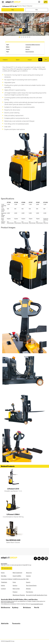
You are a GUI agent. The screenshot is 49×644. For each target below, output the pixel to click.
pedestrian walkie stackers (33, 45)
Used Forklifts (17, 576)
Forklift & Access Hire (19, 579)
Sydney (15, 607)
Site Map (4, 576)
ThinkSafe (4, 582)
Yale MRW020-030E (13, 540)
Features (5, 60)
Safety (3, 586)
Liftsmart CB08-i (13, 514)
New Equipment (17, 573)
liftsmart (28, 47)
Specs (18, 60)
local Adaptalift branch (37, 604)
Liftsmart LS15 (13, 489)
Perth (37, 607)
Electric (28, 49)
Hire (37, 10)
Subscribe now (7, 568)
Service (15, 586)
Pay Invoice (30, 592)
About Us (29, 573)
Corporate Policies (7, 579)
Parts (14, 582)
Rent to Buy (16, 589)
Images (30, 60)
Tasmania (16, 623)
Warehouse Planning (19, 595)
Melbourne (6, 607)
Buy (13, 10)
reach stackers (30, 52)
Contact (3, 589)
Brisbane (27, 607)
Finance (15, 592)
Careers (28, 576)
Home (3, 573)
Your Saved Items (31, 586)
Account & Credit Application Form (37, 595)
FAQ (27, 579)
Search (28, 582)
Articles (28, 589)
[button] (46, 24)
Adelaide (5, 623)
